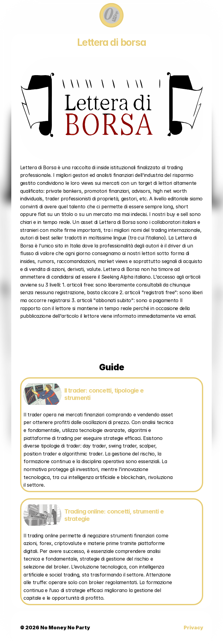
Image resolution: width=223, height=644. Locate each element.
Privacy (193, 628)
